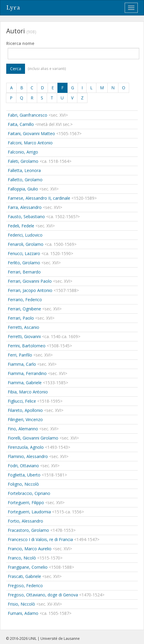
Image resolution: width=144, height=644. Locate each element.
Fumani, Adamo (23, 613)
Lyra (13, 8)
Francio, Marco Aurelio (30, 549)
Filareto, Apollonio (25, 410)
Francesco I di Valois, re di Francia (40, 539)
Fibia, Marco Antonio (28, 392)
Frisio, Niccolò (21, 604)
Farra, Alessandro (25, 207)
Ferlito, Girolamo (24, 263)
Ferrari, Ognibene (24, 309)
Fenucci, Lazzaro (24, 253)
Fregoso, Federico (25, 586)
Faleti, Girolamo (23, 161)
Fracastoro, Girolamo (28, 530)
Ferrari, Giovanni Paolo (30, 281)
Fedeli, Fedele (21, 226)
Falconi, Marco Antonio (30, 143)
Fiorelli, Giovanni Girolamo (33, 438)
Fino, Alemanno (23, 429)
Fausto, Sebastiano (26, 217)
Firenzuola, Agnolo (26, 447)
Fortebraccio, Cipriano (29, 493)
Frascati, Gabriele (24, 576)
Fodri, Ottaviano (23, 466)
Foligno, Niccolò (23, 484)
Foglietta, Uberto (24, 475)
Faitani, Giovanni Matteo (31, 133)
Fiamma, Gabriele (25, 383)
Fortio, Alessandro (25, 521)
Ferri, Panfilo (20, 355)
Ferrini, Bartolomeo (27, 346)
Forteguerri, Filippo (26, 502)
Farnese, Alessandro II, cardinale (39, 198)
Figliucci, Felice (22, 401)
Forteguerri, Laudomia (29, 512)
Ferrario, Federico (25, 300)
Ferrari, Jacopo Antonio (30, 290)
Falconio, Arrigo (23, 152)
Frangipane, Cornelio (28, 567)
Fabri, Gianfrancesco (28, 115)
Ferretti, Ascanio (24, 327)
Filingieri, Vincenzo (25, 419)
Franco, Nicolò (22, 558)
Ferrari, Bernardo (24, 272)
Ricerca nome (20, 43)
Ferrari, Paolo (21, 318)
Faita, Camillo (21, 124)
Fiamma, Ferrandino (27, 373)
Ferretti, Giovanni (24, 336)
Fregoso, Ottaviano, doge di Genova (43, 595)
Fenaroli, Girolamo (26, 244)
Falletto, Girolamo (25, 180)
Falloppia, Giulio (23, 189)
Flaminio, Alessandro (28, 456)
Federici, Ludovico (25, 235)
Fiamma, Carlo (22, 364)
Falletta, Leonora (24, 170)
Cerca (16, 69)
